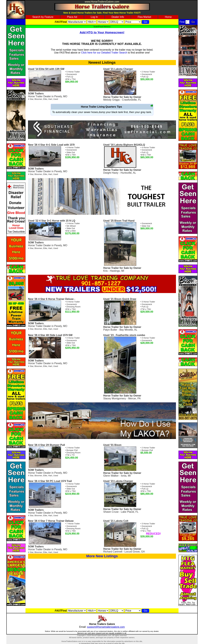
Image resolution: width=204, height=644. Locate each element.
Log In (94, 17)
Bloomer (38, 99)
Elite (45, 99)
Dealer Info (118, 17)
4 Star (31, 99)
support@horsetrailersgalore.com (106, 627)
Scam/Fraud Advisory (102, 27)
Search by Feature (43, 17)
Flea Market (144, 17)
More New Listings (102, 556)
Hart (50, 99)
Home (168, 17)
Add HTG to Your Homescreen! (102, 32)
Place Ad (72, 17)
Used (56, 99)
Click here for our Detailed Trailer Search (104, 53)
